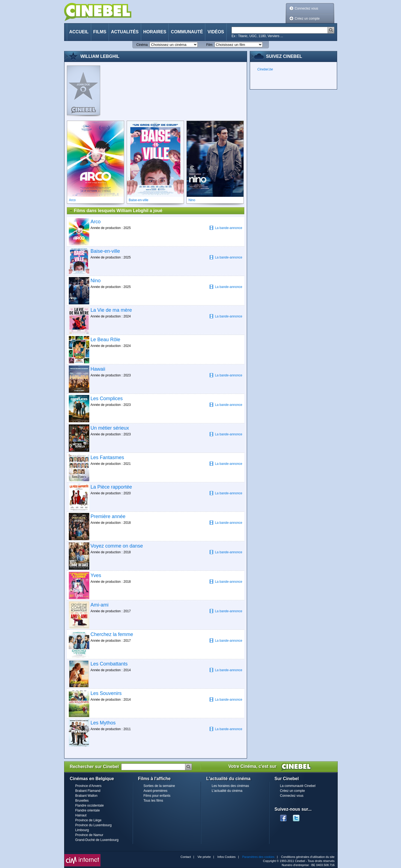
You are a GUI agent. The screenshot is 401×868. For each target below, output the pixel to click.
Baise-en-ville (105, 251)
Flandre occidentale (90, 805)
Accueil (79, 32)
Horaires (155, 32)
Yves (96, 575)
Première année (108, 516)
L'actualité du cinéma (227, 791)
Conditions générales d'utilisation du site (308, 857)
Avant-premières (156, 791)
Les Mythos (103, 723)
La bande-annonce (226, 228)
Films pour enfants (157, 796)
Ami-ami (100, 605)
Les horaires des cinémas (231, 786)
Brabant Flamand (88, 791)
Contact (186, 857)
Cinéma (142, 45)
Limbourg (82, 830)
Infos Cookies (226, 857)
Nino (96, 281)
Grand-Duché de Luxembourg (97, 840)
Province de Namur (89, 835)
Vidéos (216, 32)
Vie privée (204, 857)
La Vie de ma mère (111, 310)
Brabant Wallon (87, 796)
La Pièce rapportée (111, 487)
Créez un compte (307, 19)
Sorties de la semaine (159, 786)
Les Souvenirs (106, 693)
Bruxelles (82, 801)
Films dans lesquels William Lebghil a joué (116, 211)
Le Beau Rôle (106, 340)
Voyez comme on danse (117, 546)
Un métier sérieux (110, 428)
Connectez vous (307, 8)
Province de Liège (88, 820)
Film (210, 45)
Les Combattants (109, 664)
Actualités (125, 32)
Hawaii (98, 369)
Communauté (187, 32)
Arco (96, 222)
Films (100, 32)
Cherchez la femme (112, 634)
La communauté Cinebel (298, 786)
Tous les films (153, 801)
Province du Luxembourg (93, 825)
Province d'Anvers (88, 786)
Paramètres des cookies (258, 857)
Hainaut (81, 815)
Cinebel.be (265, 69)
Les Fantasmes (107, 457)
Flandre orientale (88, 810)
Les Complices (107, 399)
